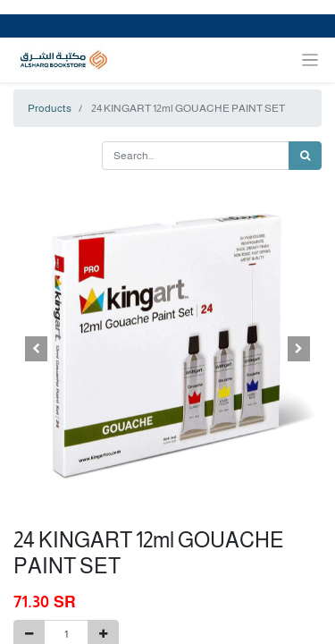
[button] (37, 349)
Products (50, 108)
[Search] (305, 156)
